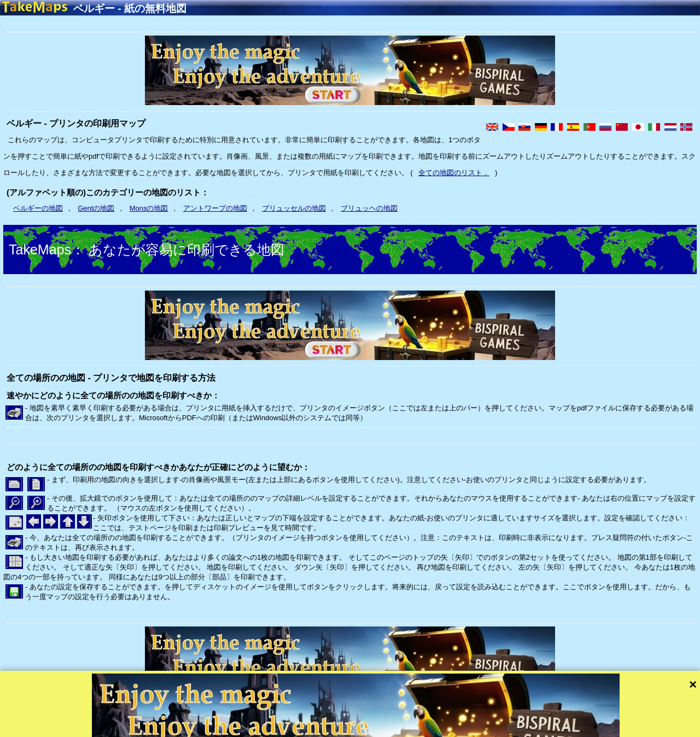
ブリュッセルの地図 (294, 208)
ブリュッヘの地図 (369, 208)
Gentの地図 (96, 208)
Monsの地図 (149, 208)
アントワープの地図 (215, 208)
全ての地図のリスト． (454, 173)
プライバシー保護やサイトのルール (255, 727)
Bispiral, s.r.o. (113, 727)
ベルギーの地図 (38, 208)
